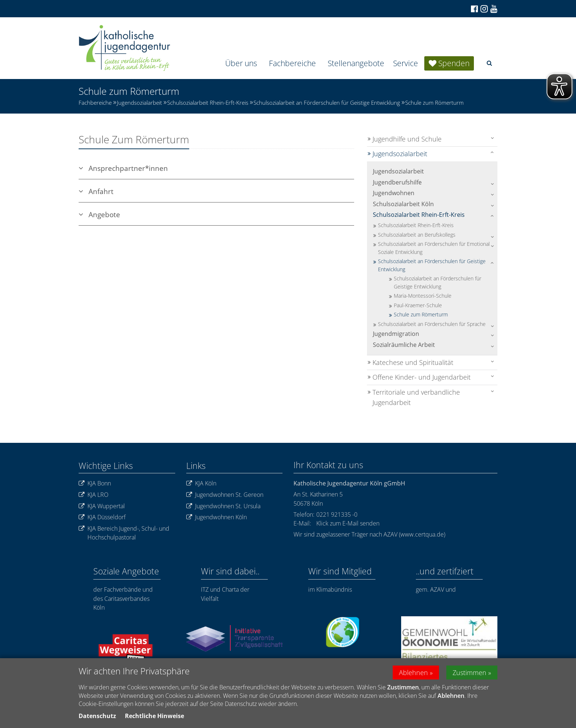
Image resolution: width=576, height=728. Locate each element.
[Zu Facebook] (474, 9)
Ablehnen (413, 674)
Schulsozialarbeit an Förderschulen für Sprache (432, 324)
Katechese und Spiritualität (413, 362)
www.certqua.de (422, 534)
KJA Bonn (95, 483)
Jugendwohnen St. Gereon (225, 495)
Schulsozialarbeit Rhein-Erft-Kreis (208, 103)
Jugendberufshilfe (397, 182)
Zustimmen (469, 674)
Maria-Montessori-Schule (423, 296)
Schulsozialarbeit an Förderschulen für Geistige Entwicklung (327, 103)
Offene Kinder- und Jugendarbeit (422, 377)
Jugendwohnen (394, 193)
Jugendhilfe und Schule (407, 139)
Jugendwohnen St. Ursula (223, 506)
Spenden (454, 63)
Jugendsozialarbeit (139, 103)
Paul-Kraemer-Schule (418, 305)
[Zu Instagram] (484, 9)
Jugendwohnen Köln (217, 517)
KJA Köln (201, 483)
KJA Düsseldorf (102, 517)
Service (406, 63)
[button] (489, 63)
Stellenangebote (356, 63)
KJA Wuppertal (102, 506)
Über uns (241, 63)
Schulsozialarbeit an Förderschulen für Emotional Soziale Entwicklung (434, 248)
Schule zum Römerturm (434, 103)
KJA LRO (93, 495)
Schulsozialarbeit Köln (403, 204)
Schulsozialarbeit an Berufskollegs (417, 235)
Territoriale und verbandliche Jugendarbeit (416, 397)
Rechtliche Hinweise (154, 717)
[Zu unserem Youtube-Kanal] (493, 9)
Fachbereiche (292, 63)
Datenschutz (97, 717)
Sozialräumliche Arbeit (404, 345)
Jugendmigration (396, 334)
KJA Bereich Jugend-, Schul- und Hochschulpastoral (124, 533)
